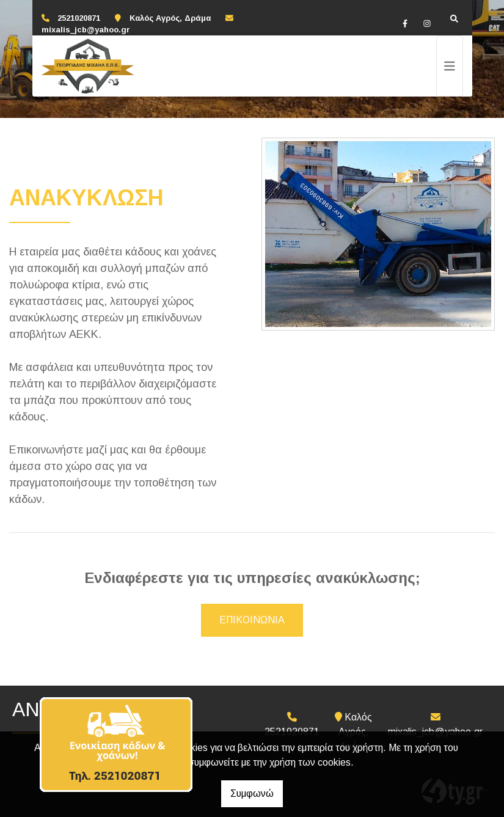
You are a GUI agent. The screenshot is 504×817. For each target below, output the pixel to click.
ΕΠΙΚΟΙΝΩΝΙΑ (252, 620)
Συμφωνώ (252, 793)
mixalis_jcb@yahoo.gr (86, 30)
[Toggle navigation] (450, 66)
